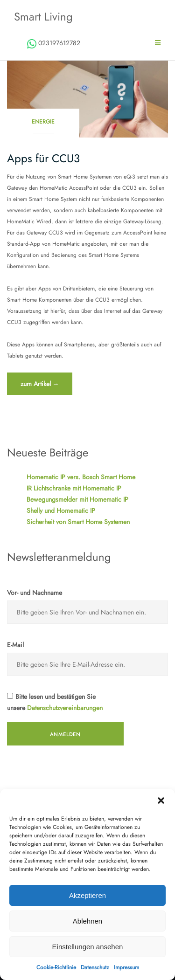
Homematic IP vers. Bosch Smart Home (81, 477)
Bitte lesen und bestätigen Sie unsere (55, 702)
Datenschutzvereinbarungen (65, 708)
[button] (161, 801)
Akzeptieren (87, 895)
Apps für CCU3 (43, 158)
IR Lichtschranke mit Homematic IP (74, 488)
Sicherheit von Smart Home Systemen (78, 522)
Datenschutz (95, 967)
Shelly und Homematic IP (61, 511)
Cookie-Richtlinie (56, 967)
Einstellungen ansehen (88, 947)
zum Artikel (40, 386)
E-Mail (15, 645)
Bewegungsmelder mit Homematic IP (77, 499)
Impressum (126, 967)
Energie (43, 122)
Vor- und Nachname (35, 593)
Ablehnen (87, 921)
